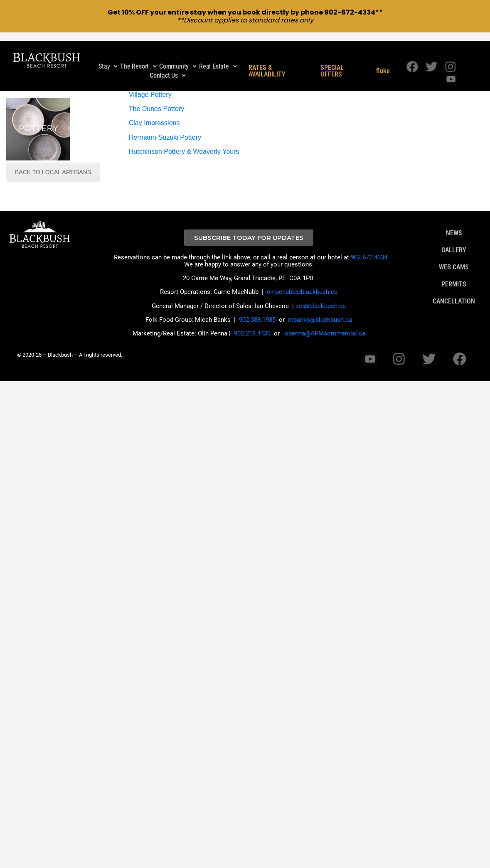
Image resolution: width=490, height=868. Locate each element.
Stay (108, 60)
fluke (383, 65)
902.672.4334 (369, 251)
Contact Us (168, 69)
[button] (108, 60)
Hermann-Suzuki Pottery (165, 131)
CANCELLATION (454, 295)
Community (178, 60)
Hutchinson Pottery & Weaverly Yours (184, 146)
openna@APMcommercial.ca (325, 328)
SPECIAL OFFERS (332, 65)
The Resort (138, 60)
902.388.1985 (257, 313)
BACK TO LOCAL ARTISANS (53, 166)
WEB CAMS (454, 261)
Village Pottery (150, 88)
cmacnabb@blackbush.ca (302, 286)
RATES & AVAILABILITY (267, 65)
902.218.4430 (252, 328)
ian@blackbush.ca (321, 300)
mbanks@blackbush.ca (320, 313)
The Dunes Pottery (156, 103)
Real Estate (218, 60)
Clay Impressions (154, 117)
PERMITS (454, 278)
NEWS (454, 227)
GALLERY (454, 244)
